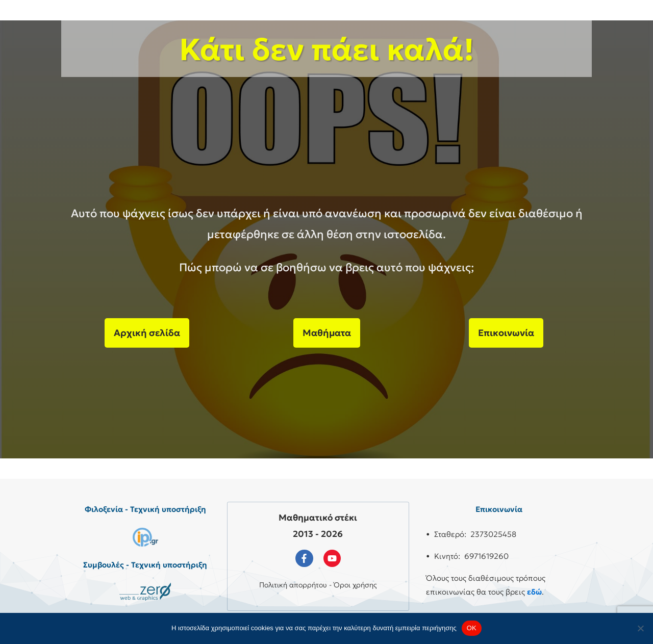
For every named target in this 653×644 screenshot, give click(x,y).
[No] (640, 628)
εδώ (534, 592)
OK (472, 628)
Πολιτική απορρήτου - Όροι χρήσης (318, 585)
